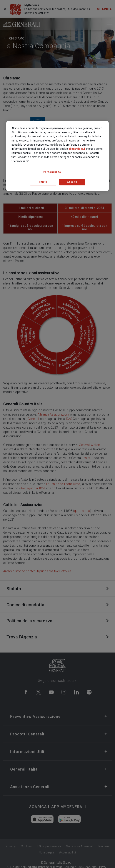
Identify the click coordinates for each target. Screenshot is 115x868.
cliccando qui (77, 149)
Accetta (72, 182)
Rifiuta (43, 182)
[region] (57, 156)
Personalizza (52, 172)
